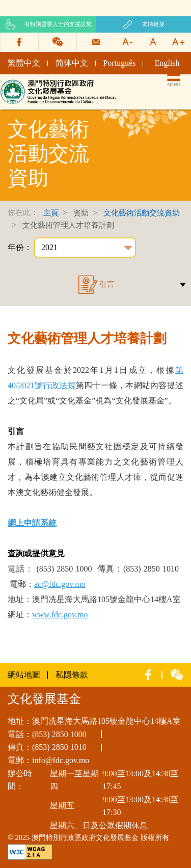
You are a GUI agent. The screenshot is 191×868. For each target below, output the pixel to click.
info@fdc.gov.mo (61, 760)
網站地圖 (24, 675)
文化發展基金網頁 (33, 83)
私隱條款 (72, 675)
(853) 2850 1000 (59, 734)
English (167, 63)
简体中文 (72, 63)
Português (119, 63)
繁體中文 (24, 63)
